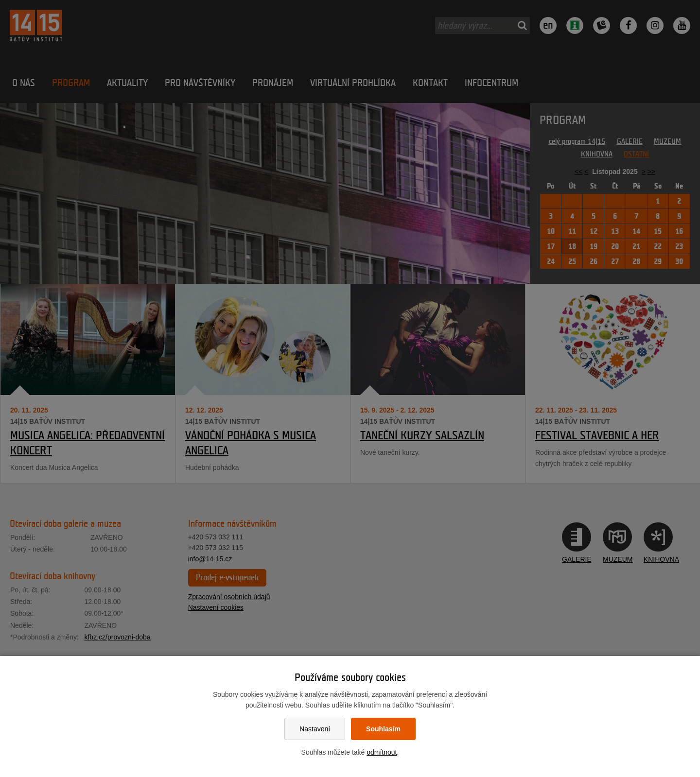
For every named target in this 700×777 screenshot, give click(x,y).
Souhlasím (383, 729)
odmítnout (382, 752)
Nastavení (315, 729)
